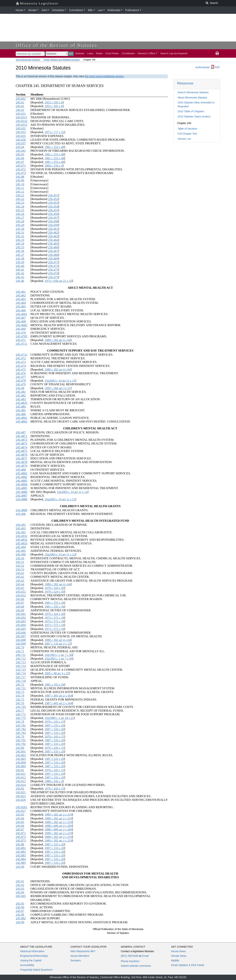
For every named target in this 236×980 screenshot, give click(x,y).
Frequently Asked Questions (36, 970)
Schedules (58, 10)
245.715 (21, 670)
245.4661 (21, 314)
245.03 (20, 110)
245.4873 (21, 443)
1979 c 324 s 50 (54, 588)
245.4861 (21, 418)
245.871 (21, 833)
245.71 (20, 651)
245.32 (20, 236)
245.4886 (21, 492)
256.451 (53, 195)
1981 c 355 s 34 (54, 603)
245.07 (20, 162)
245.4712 (21, 355)
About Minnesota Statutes (192, 98)
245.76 (20, 703)
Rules (99, 53)
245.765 (21, 707)
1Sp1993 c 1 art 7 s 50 (58, 655)
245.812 (21, 777)
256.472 (53, 266)
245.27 (20, 218)
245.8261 (21, 807)
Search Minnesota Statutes (193, 92)
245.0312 (21, 121)
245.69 (20, 610)
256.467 (53, 251)
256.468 (53, 255)
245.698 (21, 640)
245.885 (21, 863)
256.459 (53, 225)
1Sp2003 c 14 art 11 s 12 (60, 381)
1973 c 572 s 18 (54, 618)
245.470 (21, 333)
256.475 (53, 277)
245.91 (20, 881)
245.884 (21, 859)
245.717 (21, 677)
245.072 (21, 169)
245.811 (21, 774)
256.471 (53, 262)
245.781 (21, 726)
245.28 (20, 221)
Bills (90, 10)
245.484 (21, 407)
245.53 (20, 569)
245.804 (21, 763)
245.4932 (21, 540)
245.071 (21, 166)
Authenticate (202, 67)
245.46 (20, 281)
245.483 (21, 399)
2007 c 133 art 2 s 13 (57, 644)
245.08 (20, 177)
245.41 (20, 270)
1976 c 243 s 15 (54, 722)
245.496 (21, 554)
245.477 (21, 377)
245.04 (20, 147)
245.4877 (21, 458)
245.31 (20, 233)
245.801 (21, 751)
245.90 (20, 867)
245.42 (20, 273)
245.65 (20, 588)
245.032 (21, 128)
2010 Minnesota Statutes (28, 60)
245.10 (20, 184)
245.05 (20, 154)
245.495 (21, 551)
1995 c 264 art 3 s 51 (57, 388)
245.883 (21, 855)
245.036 (21, 140)
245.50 (20, 558)
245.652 (21, 595)
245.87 (20, 829)
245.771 (21, 714)
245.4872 (21, 440)
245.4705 (21, 336)
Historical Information (32, 951)
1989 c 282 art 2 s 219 (58, 815)
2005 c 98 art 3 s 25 (57, 673)
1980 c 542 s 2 (53, 781)
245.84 (20, 818)
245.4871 (21, 436)
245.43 (20, 277)
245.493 (21, 532)
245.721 (21, 688)
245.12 (20, 192)
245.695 (21, 629)
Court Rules (112, 53)
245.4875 (21, 451)
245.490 (21, 514)
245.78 (20, 722)
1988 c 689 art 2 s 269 (58, 826)
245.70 (20, 647)
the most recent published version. (104, 76)
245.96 (20, 907)
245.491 (21, 525)
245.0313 (21, 125)
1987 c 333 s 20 (54, 726)
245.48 (20, 388)
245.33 (20, 240)
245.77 (20, 711)
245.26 (20, 214)
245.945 (21, 896)
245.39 (20, 262)
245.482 (21, 396)
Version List (184, 139)
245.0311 (21, 117)
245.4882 (21, 477)
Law (100, 10)
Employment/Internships (34, 956)
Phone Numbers (130, 961)
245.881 (21, 848)
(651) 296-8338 (130, 956)
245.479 (21, 384)
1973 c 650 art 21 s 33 (58, 281)
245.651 (21, 592)
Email (145, 956)
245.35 (20, 247)
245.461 (21, 292)
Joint (44, 10)
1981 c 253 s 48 (54, 147)
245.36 (20, 251)
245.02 (20, 106)
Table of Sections (187, 129)
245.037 (21, 143)
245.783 (21, 733)
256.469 (53, 259)
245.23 (20, 203)
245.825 (21, 796)
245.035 (21, 136)
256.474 (53, 273)
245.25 (20, 210)
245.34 (20, 244)
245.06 (20, 158)
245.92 (20, 885)
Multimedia (114, 10)
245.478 (21, 381)
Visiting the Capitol (31, 960)
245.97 (20, 911)
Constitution (128, 53)
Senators (76, 960)
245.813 (21, 781)
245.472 (21, 358)
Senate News (179, 956)
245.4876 (21, 455)
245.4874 (21, 447)
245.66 (20, 599)
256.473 (53, 270)
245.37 (20, 255)
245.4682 (21, 325)
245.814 (21, 785)
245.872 (21, 837)
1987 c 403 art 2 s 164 (58, 696)
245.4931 (21, 536)
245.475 (21, 370)
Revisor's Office (147, 53)
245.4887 (21, 496)
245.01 (20, 102)
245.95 (20, 904)
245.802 (21, 755)
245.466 (21, 310)
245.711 (21, 655)
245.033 (21, 132)
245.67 (20, 603)
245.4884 (21, 484)
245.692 (21, 618)
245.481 (21, 392)
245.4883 (21, 481)
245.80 (20, 748)
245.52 (20, 566)
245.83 (20, 815)
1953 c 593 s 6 (53, 102)
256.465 (53, 244)
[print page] (217, 53)
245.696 (21, 633)
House (19, 10)
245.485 (21, 410)
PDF (216, 67)
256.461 (53, 229)
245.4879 (21, 466)
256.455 (53, 210)
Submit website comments (136, 966)
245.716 (21, 673)
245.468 (21, 321)
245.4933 (21, 543)
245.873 (21, 841)
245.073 (21, 173)
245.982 (21, 918)
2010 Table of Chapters (191, 111)
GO (71, 54)
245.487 (21, 432)
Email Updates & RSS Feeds (188, 965)
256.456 (53, 214)
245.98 (20, 915)
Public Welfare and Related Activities (62, 60)
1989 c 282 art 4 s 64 (57, 340)
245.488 (21, 470)
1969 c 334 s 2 (53, 166)
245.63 (20, 581)
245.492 (21, 528)
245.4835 (21, 403)
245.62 (20, 577)
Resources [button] (185, 83)
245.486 (21, 414)
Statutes (80, 53)
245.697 (21, 636)
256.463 (53, 236)
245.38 (20, 259)
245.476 (21, 373)
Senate (32, 10)
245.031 (21, 114)
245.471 (21, 340)
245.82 (20, 789)
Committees (76, 10)
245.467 (21, 318)
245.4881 (21, 473)
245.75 (20, 700)
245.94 (20, 892)
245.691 (21, 614)
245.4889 (21, 510)
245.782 (21, 729)
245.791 (21, 740)
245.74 (20, 696)
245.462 (21, 295)
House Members (80, 956)
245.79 (20, 737)
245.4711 (21, 344)
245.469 (21, 329)
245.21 (20, 195)
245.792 (21, 744)
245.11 (20, 188)
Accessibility (27, 965)
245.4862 (21, 422)
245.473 (21, 362)
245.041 (21, 151)
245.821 (21, 792)
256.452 (53, 199)
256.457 (53, 218)
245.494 (21, 547)
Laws (90, 53)
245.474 (21, 366)
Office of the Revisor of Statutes (57, 45)
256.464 (53, 240)
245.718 (21, 681)
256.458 (53, 221)
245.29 (20, 225)
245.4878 (21, 462)
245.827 (21, 811)
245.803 (21, 759)
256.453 (53, 203)
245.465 (21, 306)
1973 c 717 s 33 (54, 132)
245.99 (20, 922)
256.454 (53, 207)
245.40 (20, 266)
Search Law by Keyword (174, 53)
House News (178, 951)
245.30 (20, 229)
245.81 (20, 770)
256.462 (53, 233)
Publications (132, 10)
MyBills (175, 960)
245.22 (20, 199)
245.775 (21, 718)
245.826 (21, 800)
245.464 (21, 303)
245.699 (21, 644)
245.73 (20, 692)
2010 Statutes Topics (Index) (194, 117)
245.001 (21, 99)
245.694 (21, 625)
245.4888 (21, 499)
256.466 (53, 247)
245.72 (20, 685)
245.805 (21, 766)
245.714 (21, 666)
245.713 (21, 662)
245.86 (20, 826)
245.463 (21, 299)
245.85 (20, 822)
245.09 (20, 180)
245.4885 (21, 488)
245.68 (20, 607)
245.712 (21, 659)
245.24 (20, 207)
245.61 (20, 573)
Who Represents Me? (83, 951)
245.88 (20, 844)
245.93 (20, 889)
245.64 (20, 584)
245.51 (20, 562)
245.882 (21, 852)
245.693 (21, 621)
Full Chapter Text (187, 134)
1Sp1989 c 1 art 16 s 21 (59, 718)
